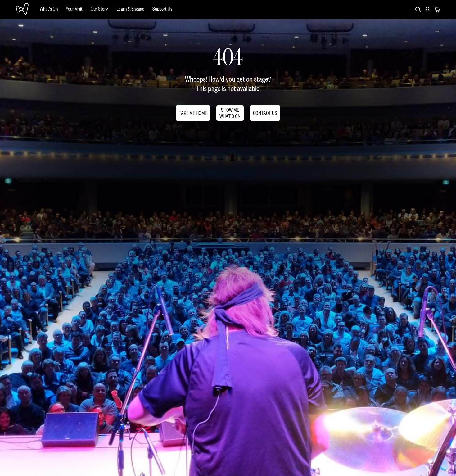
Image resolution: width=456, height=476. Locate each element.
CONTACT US (265, 113)
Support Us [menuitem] (162, 9)
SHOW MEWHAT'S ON (230, 113)
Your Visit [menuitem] (74, 9)
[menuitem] (49, 9)
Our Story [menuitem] (99, 9)
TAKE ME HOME (193, 113)
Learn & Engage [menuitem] (130, 9)
